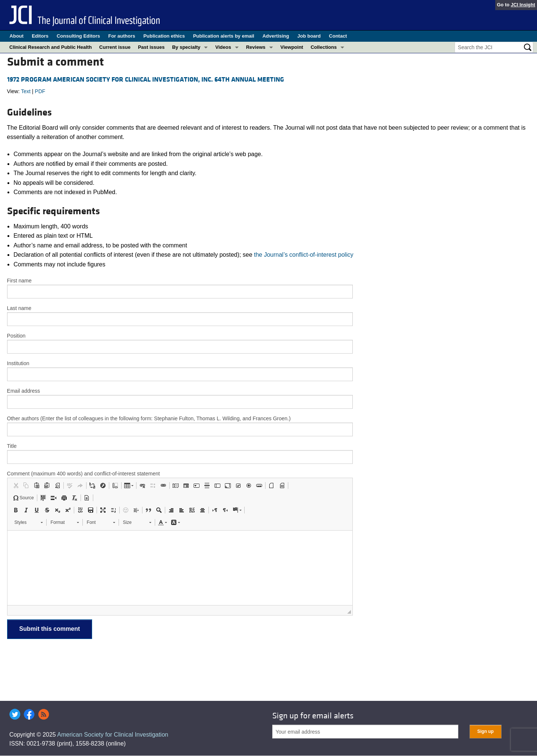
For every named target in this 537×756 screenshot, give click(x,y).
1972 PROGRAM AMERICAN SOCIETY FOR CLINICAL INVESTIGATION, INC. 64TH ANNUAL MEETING (146, 80)
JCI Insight (523, 5)
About (17, 36)
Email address (24, 391)
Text (26, 91)
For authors (122, 36)
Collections (324, 47)
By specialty (186, 47)
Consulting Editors (78, 36)
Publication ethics (164, 36)
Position (16, 336)
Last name (19, 308)
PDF (40, 91)
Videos (223, 47)
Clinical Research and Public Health (51, 47)
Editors (40, 36)
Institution (18, 363)
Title (12, 446)
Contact (338, 36)
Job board (309, 36)
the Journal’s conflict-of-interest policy (304, 255)
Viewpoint (292, 47)
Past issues (151, 47)
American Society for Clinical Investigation (113, 735)
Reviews (256, 47)
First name (19, 281)
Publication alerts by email (224, 36)
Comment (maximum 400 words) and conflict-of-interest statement (84, 474)
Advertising (276, 36)
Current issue (115, 47)
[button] (16, 485)
